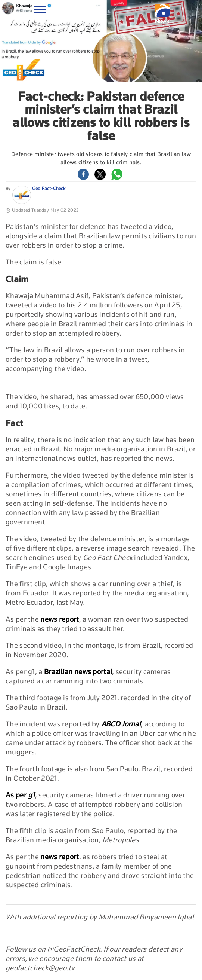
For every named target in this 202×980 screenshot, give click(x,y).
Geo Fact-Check (49, 188)
